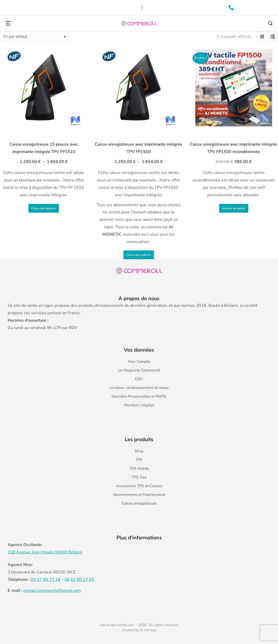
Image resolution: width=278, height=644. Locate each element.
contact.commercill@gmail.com (52, 591)
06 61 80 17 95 (79, 580)
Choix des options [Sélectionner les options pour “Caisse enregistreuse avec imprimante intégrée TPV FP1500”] (139, 255)
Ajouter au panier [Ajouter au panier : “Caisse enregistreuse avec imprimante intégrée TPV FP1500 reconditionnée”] (234, 208)
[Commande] (34, 37)
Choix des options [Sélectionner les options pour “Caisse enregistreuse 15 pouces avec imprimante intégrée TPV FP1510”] (44, 208)
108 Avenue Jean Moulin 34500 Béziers (45, 552)
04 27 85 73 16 (46, 580)
